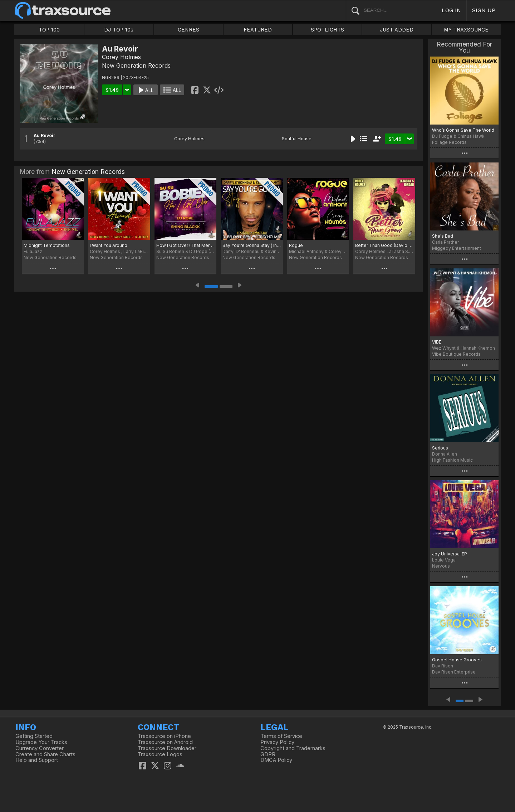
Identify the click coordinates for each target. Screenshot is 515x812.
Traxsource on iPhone (164, 736)
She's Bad (443, 236)
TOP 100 (49, 30)
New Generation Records (136, 65)
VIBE (437, 342)
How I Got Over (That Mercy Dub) (185, 245)
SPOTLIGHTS (327, 30)
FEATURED (258, 30)
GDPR (268, 754)
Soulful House (297, 139)
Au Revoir (45, 135)
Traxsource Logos (160, 754)
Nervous (441, 566)
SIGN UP (484, 10)
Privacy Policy (277, 742)
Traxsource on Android (165, 742)
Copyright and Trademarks (293, 748)
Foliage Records (449, 142)
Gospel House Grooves (457, 660)
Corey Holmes (121, 57)
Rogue (296, 245)
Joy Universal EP (450, 554)
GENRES (188, 30)
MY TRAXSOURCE (466, 30)
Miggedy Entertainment (457, 248)
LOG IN (451, 10)
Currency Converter (40, 748)
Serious (440, 448)
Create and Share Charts (45, 754)
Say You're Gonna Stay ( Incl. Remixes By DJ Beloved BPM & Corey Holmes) (252, 245)
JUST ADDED (397, 30)
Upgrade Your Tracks (41, 742)
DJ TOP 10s (119, 30)
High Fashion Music (452, 460)
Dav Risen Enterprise (454, 672)
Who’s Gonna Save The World (463, 130)
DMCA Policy (276, 760)
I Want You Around (109, 245)
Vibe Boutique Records (456, 354)
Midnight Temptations (47, 245)
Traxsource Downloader (167, 748)
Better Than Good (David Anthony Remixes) (384, 245)
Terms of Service (281, 736)
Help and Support (37, 760)
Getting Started (34, 736)
